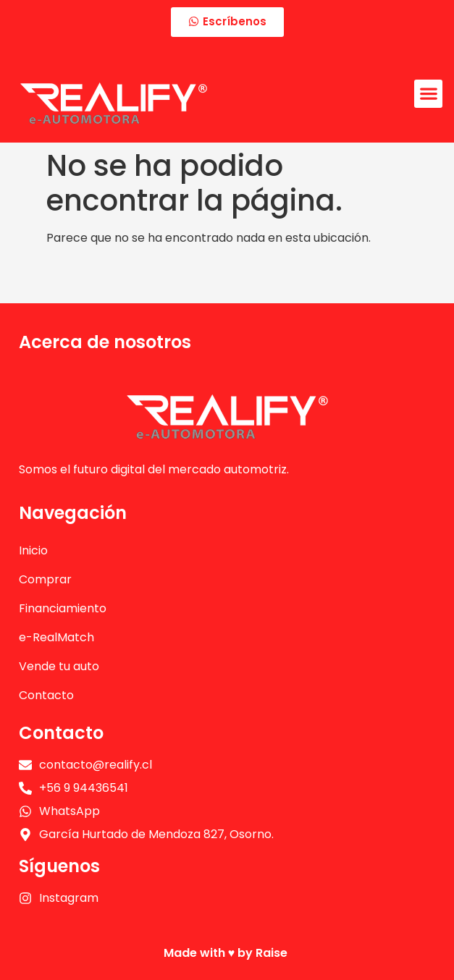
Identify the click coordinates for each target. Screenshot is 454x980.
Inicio (33, 550)
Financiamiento (63, 608)
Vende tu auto (59, 666)
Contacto (46, 695)
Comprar (45, 579)
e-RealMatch (56, 637)
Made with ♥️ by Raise (227, 953)
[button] (428, 94)
